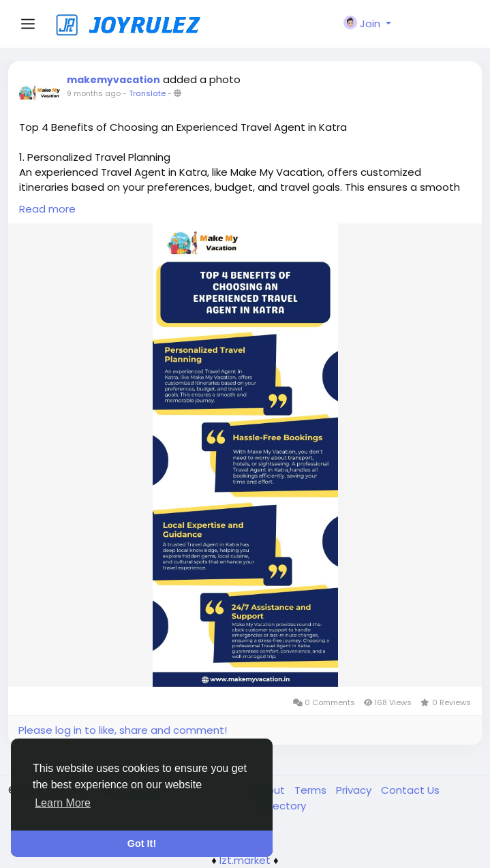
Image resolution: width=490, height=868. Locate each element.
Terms (312, 790)
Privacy (355, 790)
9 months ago (94, 93)
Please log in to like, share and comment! (123, 730)
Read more (47, 209)
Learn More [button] (63, 803)
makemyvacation (113, 80)
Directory (283, 806)
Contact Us (410, 790)
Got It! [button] (142, 843)
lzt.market (245, 860)
